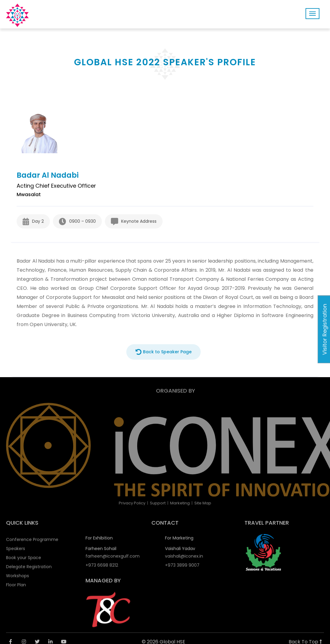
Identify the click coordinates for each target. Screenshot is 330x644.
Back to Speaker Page (163, 352)
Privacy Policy (132, 503)
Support (158, 503)
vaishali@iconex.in (184, 559)
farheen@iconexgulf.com (113, 559)
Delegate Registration (29, 570)
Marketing (180, 503)
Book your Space (24, 561)
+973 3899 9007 (182, 568)
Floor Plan (16, 588)
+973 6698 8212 (102, 568)
